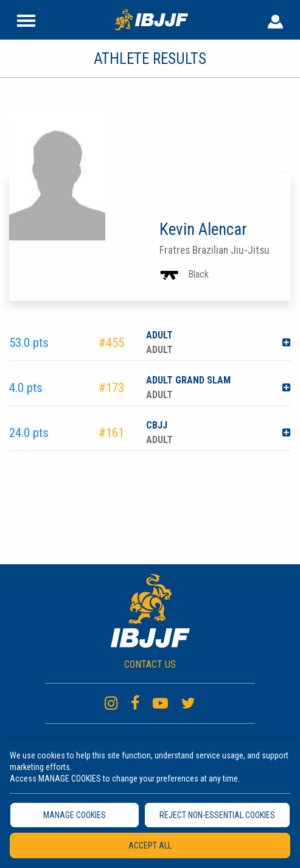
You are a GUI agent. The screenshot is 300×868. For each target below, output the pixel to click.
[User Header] (275, 19)
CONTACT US (150, 664)
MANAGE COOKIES (75, 815)
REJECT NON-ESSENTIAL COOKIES (217, 815)
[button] (287, 343)
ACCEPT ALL (150, 845)
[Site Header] (26, 19)
